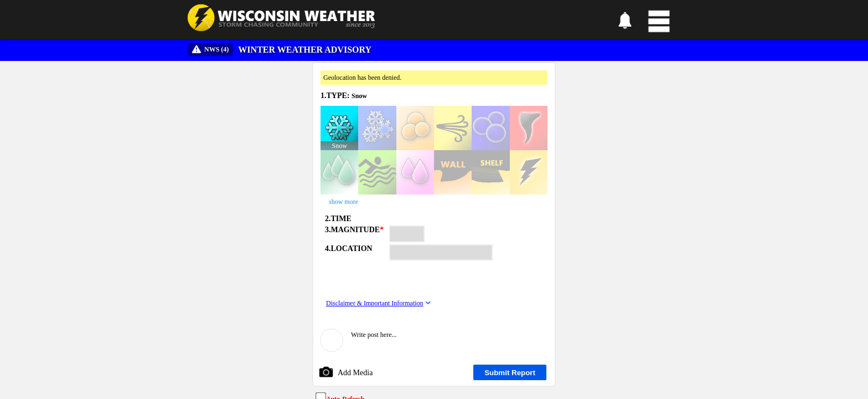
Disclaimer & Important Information (375, 303)
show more (343, 202)
